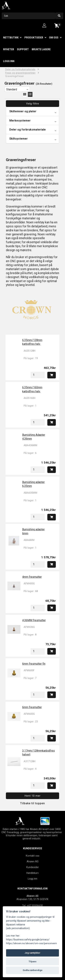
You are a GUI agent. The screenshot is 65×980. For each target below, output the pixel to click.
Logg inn (9, 61)
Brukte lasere (41, 49)
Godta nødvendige (33, 970)
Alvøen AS (33, 861)
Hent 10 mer (33, 796)
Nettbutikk (11, 38)
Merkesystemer (20, 121)
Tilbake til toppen (32, 803)
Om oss (54, 38)
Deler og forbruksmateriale (20, 69)
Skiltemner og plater (23, 111)
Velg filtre (33, 104)
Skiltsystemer (19, 139)
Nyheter (9, 49)
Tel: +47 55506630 (32, 906)
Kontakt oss (33, 856)
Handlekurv (32, 873)
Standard (12, 89)
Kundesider (33, 867)
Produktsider (34, 38)
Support (23, 49)
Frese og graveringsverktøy (20, 73)
